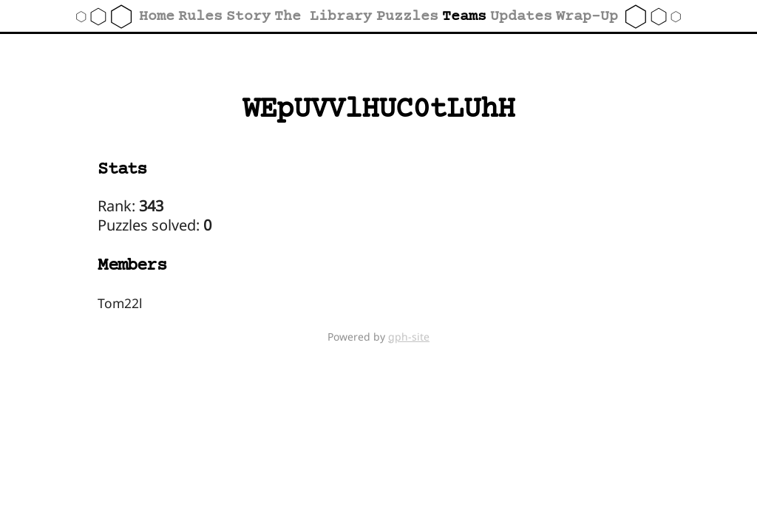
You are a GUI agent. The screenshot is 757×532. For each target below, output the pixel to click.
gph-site (409, 337)
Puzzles (407, 17)
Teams (464, 17)
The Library (323, 17)
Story (248, 17)
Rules (200, 17)
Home (157, 17)
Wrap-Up (587, 17)
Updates (521, 17)
